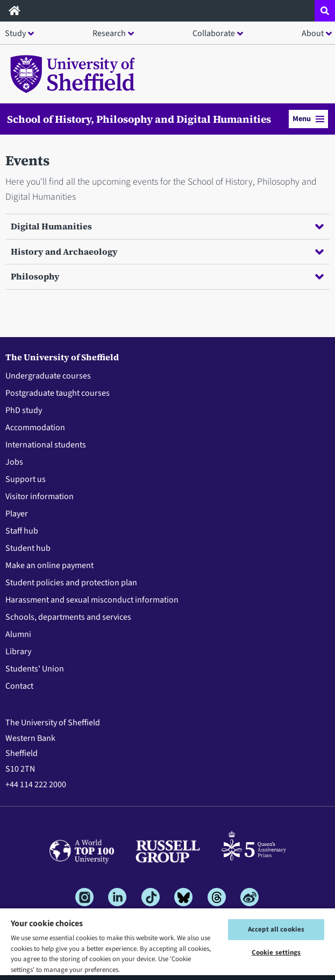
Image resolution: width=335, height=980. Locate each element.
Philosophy (167, 276)
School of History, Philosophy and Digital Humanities (139, 119)
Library (18, 652)
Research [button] (109, 33)
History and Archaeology (167, 251)
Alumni (18, 634)
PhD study (24, 410)
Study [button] (15, 33)
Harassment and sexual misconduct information (92, 600)
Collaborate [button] (214, 33)
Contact (19, 686)
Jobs (14, 462)
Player (17, 514)
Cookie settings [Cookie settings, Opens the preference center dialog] (276, 953)
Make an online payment (49, 565)
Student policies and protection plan (71, 583)
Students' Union (35, 669)
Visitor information (40, 496)
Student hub (28, 548)
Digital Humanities (167, 226)
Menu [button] (308, 119)
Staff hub (22, 531)
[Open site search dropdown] (325, 11)
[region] (167, 944)
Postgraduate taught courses (58, 393)
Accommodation (35, 428)
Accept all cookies (276, 929)
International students (46, 445)
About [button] (313, 33)
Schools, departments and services (68, 617)
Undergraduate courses (48, 376)
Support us (26, 479)
